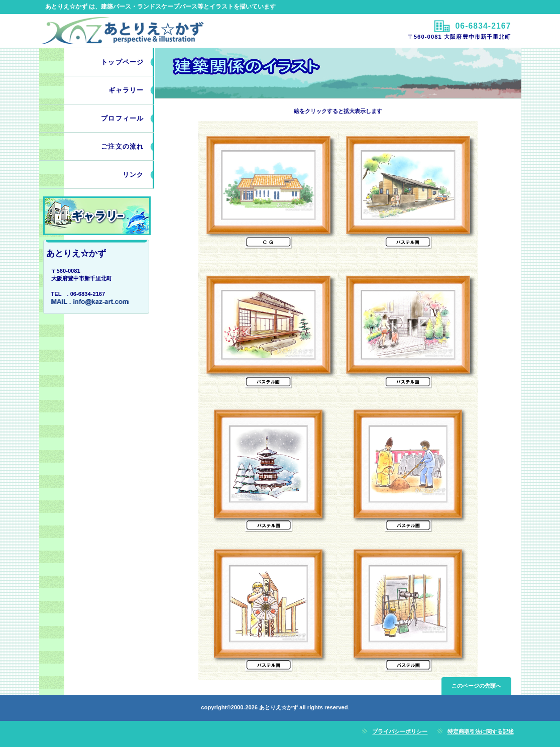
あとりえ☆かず (158, 31)
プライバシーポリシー (400, 731)
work (97, 216)
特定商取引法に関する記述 (481, 731)
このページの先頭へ (476, 686)
